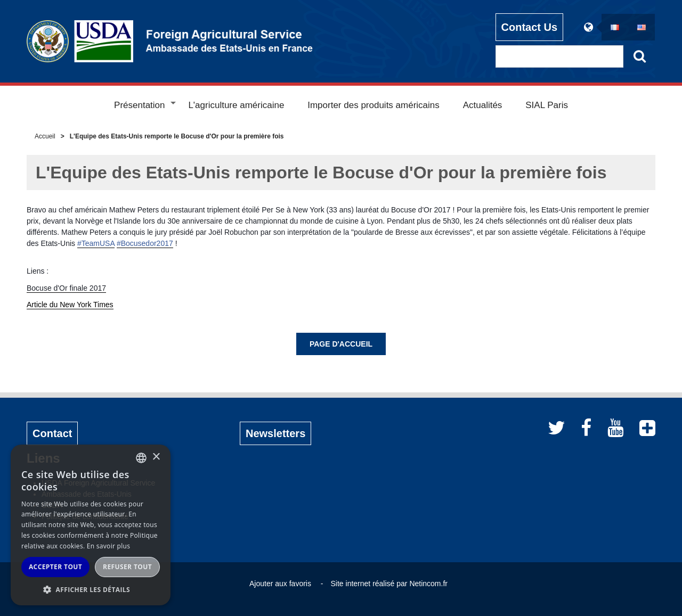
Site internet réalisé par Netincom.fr (389, 584)
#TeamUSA (96, 243)
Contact (52, 433)
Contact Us (530, 27)
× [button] (156, 457)
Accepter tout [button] (55, 567)
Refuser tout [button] (127, 567)
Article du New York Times (70, 305)
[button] (91, 589)
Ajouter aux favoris (280, 584)
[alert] (91, 525)
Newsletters (275, 433)
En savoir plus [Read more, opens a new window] (108, 546)
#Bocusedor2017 (145, 243)
